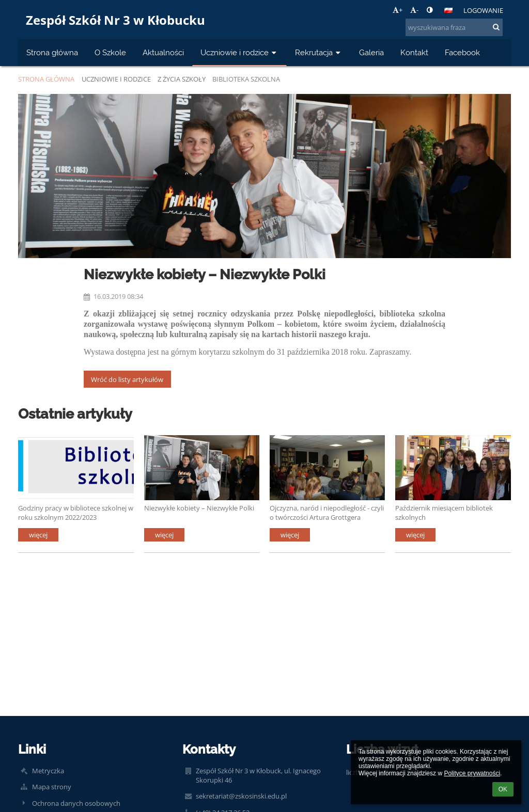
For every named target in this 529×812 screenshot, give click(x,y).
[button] (448, 10)
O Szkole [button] (110, 52)
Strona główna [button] (52, 52)
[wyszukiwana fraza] (454, 27)
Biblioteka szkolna (246, 79)
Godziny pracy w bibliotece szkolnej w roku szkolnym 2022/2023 (76, 512)
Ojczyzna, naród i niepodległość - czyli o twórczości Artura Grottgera (327, 512)
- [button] (414, 10)
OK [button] (503, 789)
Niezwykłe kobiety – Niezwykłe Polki (199, 508)
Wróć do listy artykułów (127, 379)
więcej (38, 535)
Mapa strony (52, 787)
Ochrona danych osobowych (76, 803)
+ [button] (398, 10)
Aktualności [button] (163, 52)
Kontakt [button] (414, 52)
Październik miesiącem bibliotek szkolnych (444, 512)
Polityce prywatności (472, 773)
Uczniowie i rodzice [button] (239, 52)
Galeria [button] (371, 52)
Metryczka (48, 771)
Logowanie (483, 10)
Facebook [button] (462, 52)
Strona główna (46, 79)
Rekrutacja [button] (319, 52)
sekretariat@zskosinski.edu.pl (241, 796)
